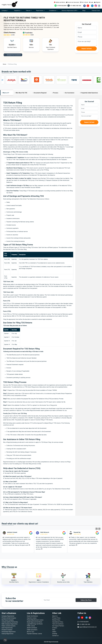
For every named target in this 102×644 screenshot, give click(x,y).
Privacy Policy (56, 618)
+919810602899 (60, 6)
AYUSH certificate (32, 628)
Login (91, 2)
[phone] (87, 37)
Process (56, 93)
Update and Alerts (59, 2)
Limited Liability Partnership (10, 622)
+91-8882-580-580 (74, 6)
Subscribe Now (86, 600)
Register (97, 2)
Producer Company (7, 630)
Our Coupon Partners (58, 626)
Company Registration (8, 616)
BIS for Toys (31, 632)
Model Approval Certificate (35, 622)
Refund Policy (56, 620)
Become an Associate (73, 2)
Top (5, 640)
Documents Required (40, 93)
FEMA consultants (32, 630)
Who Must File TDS (21, 93)
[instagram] (96, 6)
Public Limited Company (9, 626)
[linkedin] (92, 6)
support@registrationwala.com (88, 627)
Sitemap (55, 634)
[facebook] (85, 6)
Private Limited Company (9, 618)
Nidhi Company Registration (10, 624)
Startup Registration (7, 634)
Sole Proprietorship (7, 628)
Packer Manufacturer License (35, 620)
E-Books (55, 628)
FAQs (54, 630)
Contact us (55, 636)
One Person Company (8, 620)
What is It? (6, 93)
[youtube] (88, 6)
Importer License (32, 618)
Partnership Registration (9, 632)
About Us (55, 616)
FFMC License (31, 626)
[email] (87, 32)
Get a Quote (84, 2)
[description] (87, 43)
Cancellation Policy (58, 622)
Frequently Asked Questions (89, 93)
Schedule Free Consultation (12, 55)
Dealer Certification (32, 616)
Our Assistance (70, 93)
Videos (54, 632)
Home (4, 64)
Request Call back (86, 49)
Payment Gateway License (34, 634)
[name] (87, 28)
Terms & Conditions (58, 624)
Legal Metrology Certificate (35, 624)
